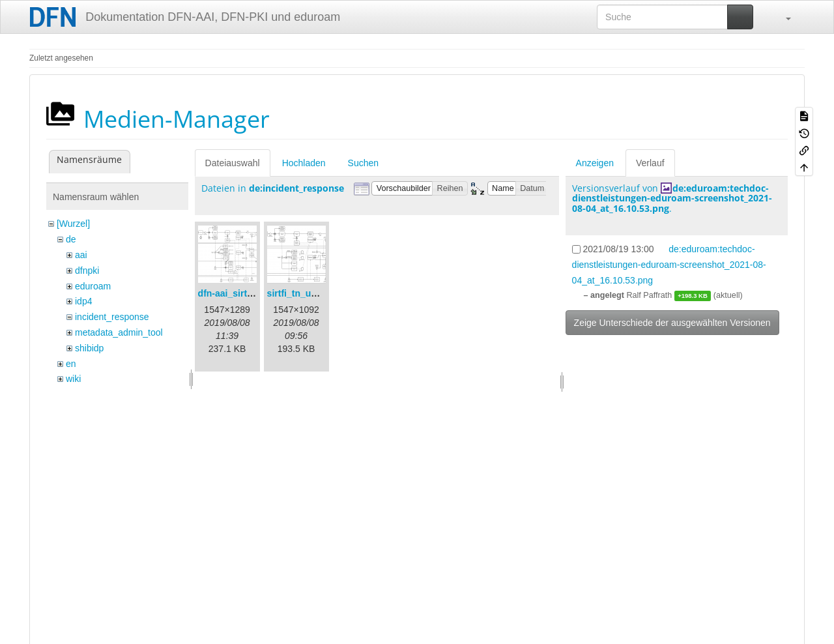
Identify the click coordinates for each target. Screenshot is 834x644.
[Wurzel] (73, 224)
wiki (73, 379)
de (71, 239)
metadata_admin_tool (119, 332)
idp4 (83, 301)
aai (81, 255)
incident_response (112, 317)
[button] (782, 17)
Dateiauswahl (233, 163)
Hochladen (304, 163)
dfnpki (87, 271)
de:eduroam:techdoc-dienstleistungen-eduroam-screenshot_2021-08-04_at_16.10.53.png (672, 198)
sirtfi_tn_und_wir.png (313, 293)
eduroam (93, 286)
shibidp (89, 348)
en (71, 364)
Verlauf (650, 163)
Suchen (363, 163)
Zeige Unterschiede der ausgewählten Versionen (672, 323)
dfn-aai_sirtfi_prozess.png (255, 293)
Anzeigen (595, 163)
